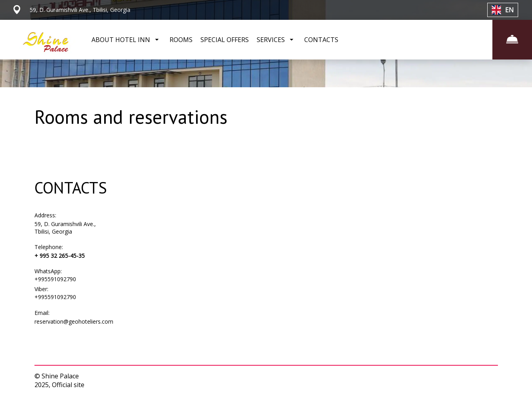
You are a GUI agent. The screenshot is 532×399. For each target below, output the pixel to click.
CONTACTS (321, 40)
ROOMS (181, 40)
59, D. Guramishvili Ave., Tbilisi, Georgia (65, 228)
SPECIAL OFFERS (225, 40)
